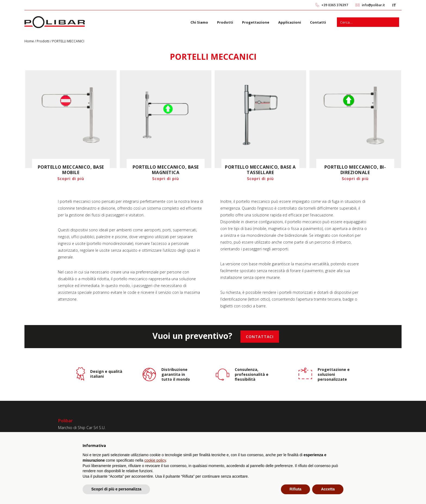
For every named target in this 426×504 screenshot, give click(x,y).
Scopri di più (71, 179)
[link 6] (55, 22)
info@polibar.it (373, 5)
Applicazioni (290, 22)
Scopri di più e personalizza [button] (116, 489)
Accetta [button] (328, 489)
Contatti (318, 22)
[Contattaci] (260, 337)
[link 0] (317, 5)
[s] (363, 22)
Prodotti (225, 22)
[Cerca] (394, 22)
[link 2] (358, 5)
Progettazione (256, 22)
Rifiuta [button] (296, 489)
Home (30, 41)
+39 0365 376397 (335, 5)
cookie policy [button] (155, 460)
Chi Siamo (199, 22)
